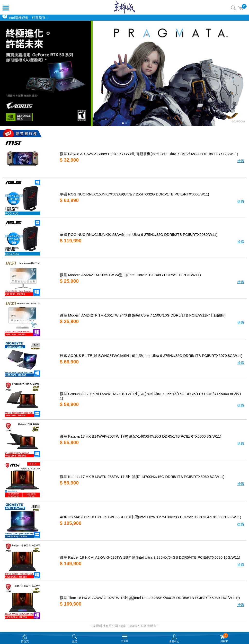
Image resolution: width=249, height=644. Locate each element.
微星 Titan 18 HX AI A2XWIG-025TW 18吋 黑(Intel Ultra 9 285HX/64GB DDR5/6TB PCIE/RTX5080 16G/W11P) (150, 598)
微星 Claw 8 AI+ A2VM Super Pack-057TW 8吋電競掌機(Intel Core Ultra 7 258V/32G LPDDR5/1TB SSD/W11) (149, 154)
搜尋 (233, 8)
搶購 (241, 161)
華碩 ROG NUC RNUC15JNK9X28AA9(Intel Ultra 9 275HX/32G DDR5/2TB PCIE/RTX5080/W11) (139, 234)
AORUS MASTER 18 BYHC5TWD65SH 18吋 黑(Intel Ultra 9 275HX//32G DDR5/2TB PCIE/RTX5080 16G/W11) (151, 517)
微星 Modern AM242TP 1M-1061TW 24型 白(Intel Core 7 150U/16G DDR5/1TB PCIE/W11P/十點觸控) (143, 315)
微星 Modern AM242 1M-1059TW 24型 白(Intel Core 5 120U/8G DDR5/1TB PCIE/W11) (130, 275)
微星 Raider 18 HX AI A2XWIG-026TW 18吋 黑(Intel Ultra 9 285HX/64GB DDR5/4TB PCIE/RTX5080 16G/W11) (150, 557)
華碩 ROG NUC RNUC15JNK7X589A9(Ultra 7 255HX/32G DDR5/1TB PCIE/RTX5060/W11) (134, 194)
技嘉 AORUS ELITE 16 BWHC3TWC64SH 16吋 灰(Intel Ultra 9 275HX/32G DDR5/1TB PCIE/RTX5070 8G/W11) (151, 356)
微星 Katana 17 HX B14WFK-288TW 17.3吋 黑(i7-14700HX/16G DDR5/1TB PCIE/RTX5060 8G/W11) (142, 477)
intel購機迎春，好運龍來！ (29, 18)
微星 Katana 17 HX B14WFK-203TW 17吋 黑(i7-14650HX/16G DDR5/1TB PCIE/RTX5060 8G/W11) (141, 436)
